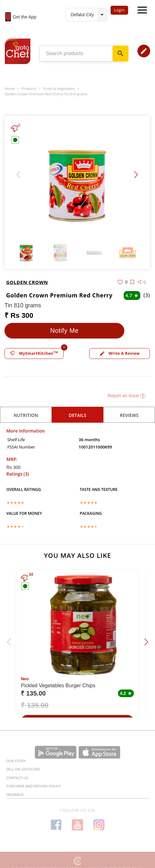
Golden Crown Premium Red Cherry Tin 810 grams (46, 94)
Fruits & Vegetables (59, 88)
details (77, 415)
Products (29, 88)
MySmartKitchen (34, 353)
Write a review (120, 354)
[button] (136, 175)
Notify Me (64, 331)
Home (10, 88)
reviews (129, 415)
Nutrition (26, 415)
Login (119, 10)
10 (31, 574)
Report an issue (127, 396)
